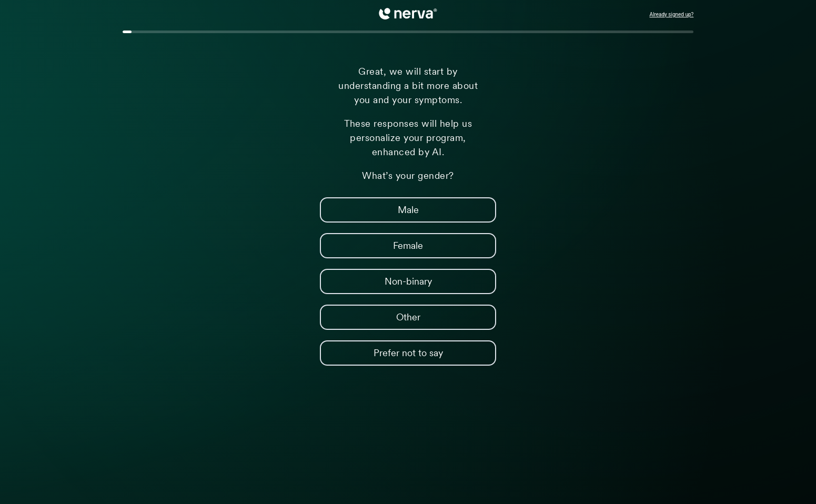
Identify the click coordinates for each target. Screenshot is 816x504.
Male (369, 210)
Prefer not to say (381, 353)
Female (371, 245)
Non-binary (376, 281)
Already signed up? (671, 14)
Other (370, 317)
